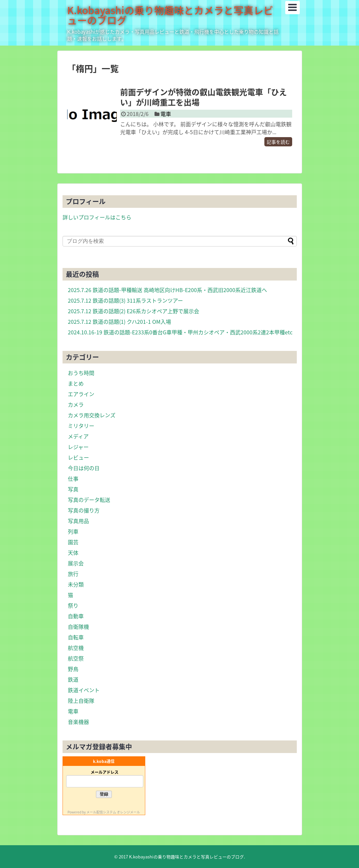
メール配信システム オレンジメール (113, 812)
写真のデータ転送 (89, 500)
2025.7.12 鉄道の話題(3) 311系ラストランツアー (125, 300)
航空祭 (76, 658)
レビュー (78, 457)
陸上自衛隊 (81, 700)
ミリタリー (81, 426)
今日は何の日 (84, 468)
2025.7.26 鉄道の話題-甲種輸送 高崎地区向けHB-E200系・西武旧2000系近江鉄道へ (167, 290)
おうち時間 (81, 373)
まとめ (76, 383)
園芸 (73, 542)
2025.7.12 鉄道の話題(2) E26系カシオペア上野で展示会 (134, 311)
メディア (78, 436)
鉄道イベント (84, 690)
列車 (73, 531)
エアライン (81, 394)
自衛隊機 (78, 626)
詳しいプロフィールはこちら (97, 217)
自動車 (76, 616)
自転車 (76, 637)
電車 (166, 114)
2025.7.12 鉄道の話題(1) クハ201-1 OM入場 (119, 321)
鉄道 (73, 679)
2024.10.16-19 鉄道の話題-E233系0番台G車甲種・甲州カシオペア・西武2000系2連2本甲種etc (180, 332)
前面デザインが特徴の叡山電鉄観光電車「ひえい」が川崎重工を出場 (203, 97)
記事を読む (278, 142)
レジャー (78, 447)
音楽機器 (78, 722)
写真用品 (78, 521)
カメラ (76, 404)
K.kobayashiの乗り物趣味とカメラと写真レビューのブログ (170, 15)
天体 (73, 552)
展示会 (76, 563)
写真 (73, 489)
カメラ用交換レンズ (92, 415)
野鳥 (73, 669)
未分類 (76, 584)
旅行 (73, 574)
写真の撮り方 (84, 510)
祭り (73, 605)
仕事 (73, 478)
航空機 (76, 648)
